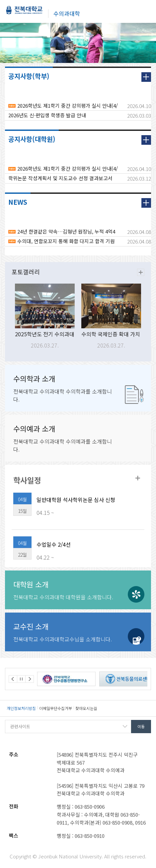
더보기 (146, 77)
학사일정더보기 (138, 478)
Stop (21, 679)
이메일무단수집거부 (56, 708)
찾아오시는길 (86, 708)
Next (30, 679)
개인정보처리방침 (21, 708)
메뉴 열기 (146, 11)
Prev (13, 679)
